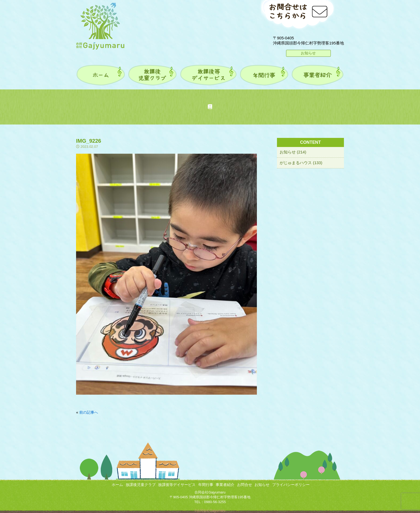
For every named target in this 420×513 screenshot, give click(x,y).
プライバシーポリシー (291, 485)
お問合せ (245, 485)
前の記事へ (89, 412)
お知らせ (308, 53)
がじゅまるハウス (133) (301, 163)
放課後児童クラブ (141, 485)
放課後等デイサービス (177, 485)
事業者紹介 (225, 485)
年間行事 (206, 485)
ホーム (117, 485)
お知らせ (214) (293, 152)
